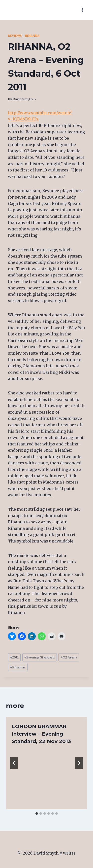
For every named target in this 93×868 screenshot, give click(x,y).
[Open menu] (82, 10)
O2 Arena (69, 657)
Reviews (15, 36)
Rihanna (32, 36)
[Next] (79, 763)
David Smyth (23, 99)
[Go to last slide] (14, 763)
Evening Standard (39, 657)
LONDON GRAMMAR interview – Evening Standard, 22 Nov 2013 (41, 734)
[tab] (37, 814)
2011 (14, 657)
